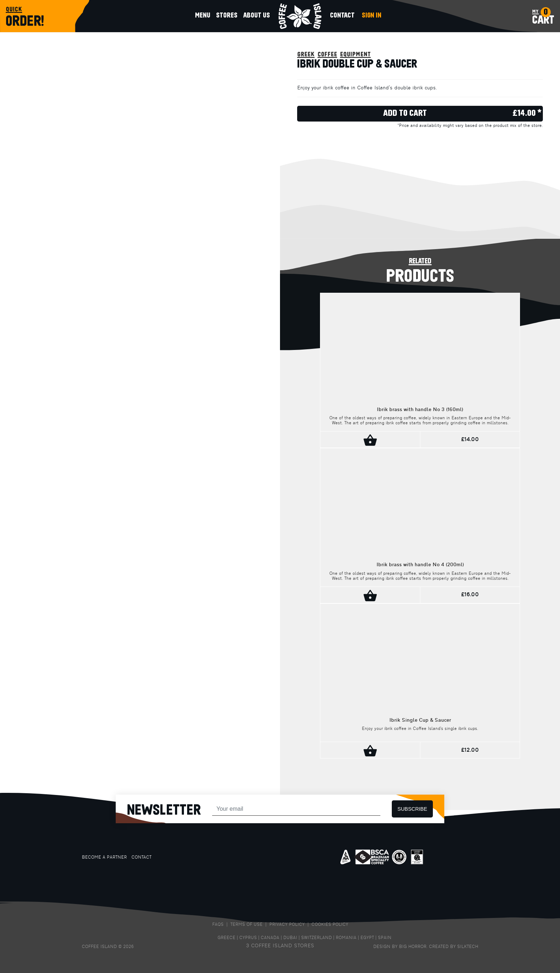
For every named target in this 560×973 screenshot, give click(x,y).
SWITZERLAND (316, 938)
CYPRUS (248, 938)
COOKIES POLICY (330, 925)
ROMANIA (346, 938)
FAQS (218, 925)
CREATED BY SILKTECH (454, 947)
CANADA (270, 938)
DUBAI (290, 938)
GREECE (226, 938)
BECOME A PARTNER (104, 858)
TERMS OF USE (246, 925)
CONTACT (141, 858)
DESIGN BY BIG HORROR (400, 947)
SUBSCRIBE (412, 809)
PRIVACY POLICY (287, 925)
